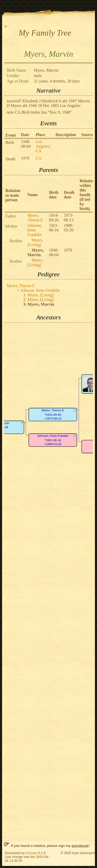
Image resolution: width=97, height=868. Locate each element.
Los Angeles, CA (43, 146)
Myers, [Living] (35, 242)
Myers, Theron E (35, 218)
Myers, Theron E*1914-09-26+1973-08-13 (53, 414)
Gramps (32, 853)
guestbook (80, 846)
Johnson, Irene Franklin (35, 230)
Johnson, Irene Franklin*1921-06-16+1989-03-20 (53, 440)
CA (39, 158)
